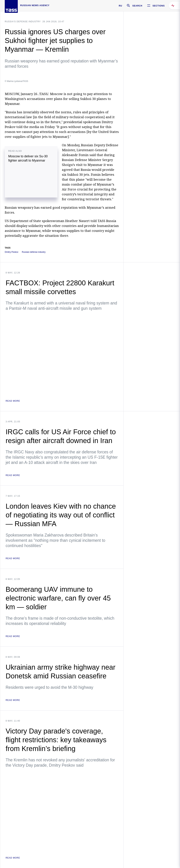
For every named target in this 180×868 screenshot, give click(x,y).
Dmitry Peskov (12, 252)
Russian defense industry (34, 252)
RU (120, 6)
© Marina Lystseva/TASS (16, 81)
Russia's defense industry (23, 22)
